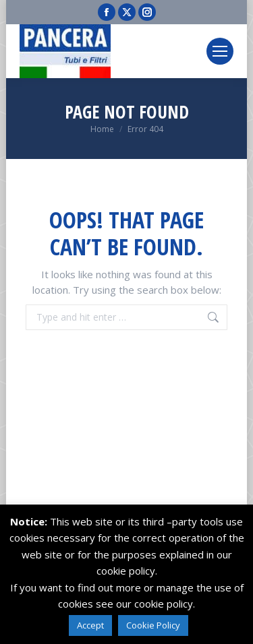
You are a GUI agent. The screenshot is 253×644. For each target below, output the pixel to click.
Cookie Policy (153, 625)
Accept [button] (90, 625)
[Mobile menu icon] (220, 51)
